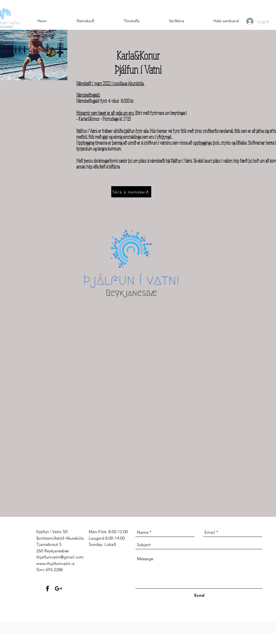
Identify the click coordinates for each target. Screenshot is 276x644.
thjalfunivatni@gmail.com (60, 557)
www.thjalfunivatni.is (55, 563)
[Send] (199, 595)
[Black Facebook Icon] (47, 588)
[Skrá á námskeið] (131, 192)
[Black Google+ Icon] (58, 588)
